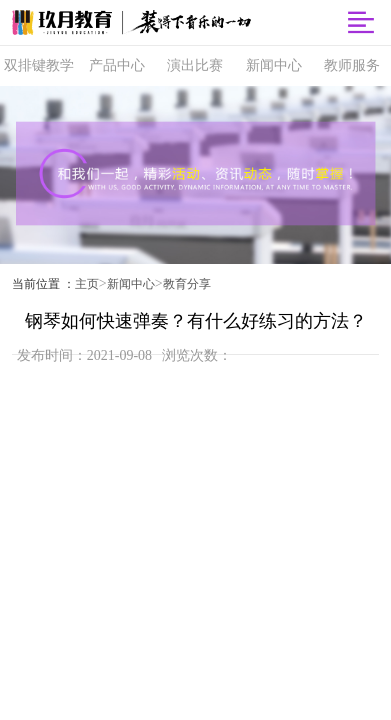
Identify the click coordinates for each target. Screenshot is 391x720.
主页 (87, 284)
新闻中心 (131, 284)
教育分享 (187, 284)
